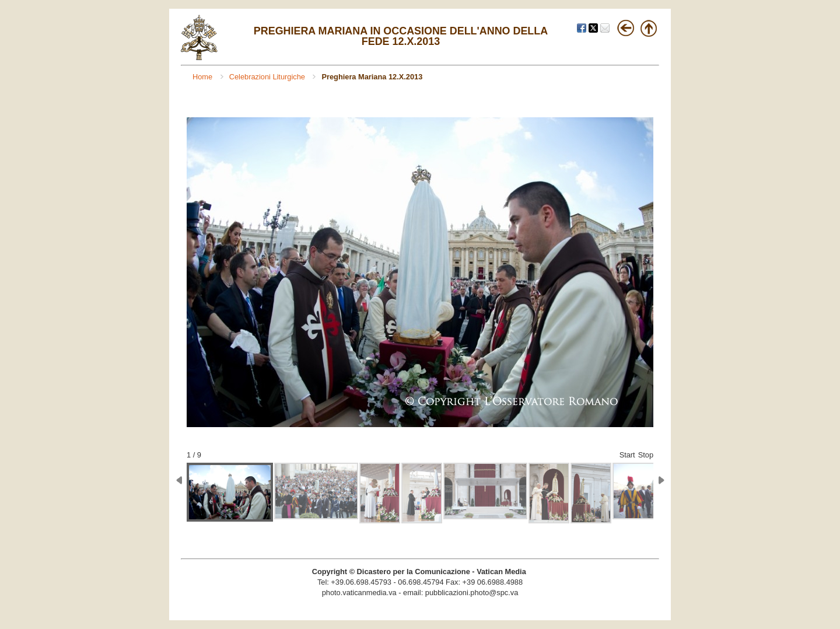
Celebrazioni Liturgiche (268, 77)
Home (204, 77)
